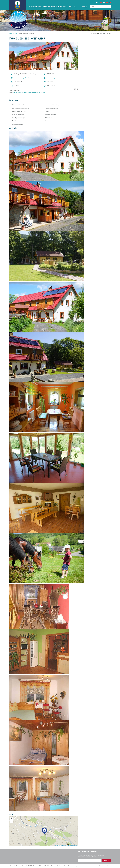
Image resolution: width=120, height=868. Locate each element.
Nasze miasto (37, 7)
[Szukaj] (101, 7)
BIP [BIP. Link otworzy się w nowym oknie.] (29, 7)
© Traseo (61, 845)
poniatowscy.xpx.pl (52, 78)
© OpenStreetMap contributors (71, 845)
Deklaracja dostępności (74, 866)
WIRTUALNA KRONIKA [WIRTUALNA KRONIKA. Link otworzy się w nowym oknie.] (59, 7)
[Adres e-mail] (90, 861)
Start (10, 33)
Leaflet (57, 845)
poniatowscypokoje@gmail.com (23, 78)
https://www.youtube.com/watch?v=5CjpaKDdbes (29, 93)
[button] (44, 831)
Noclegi (15, 33)
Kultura (47, 7)
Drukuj (95, 33)
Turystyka (72, 7)
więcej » (85, 7)
